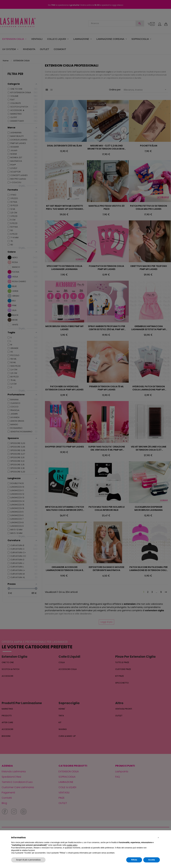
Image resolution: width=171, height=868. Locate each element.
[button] (158, 838)
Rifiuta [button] (134, 860)
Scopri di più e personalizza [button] (28, 860)
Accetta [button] (152, 860)
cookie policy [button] (72, 845)
